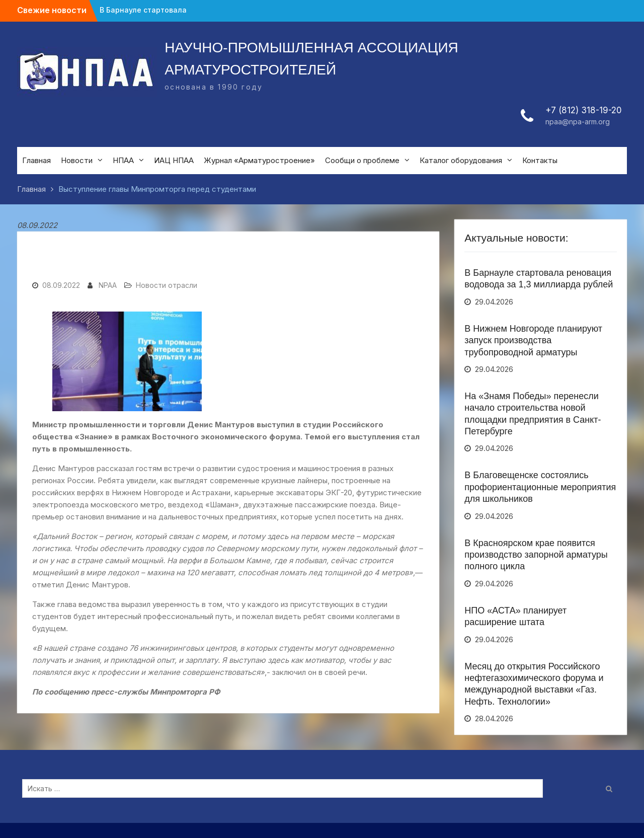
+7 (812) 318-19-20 (584, 110)
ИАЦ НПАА (174, 160)
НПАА (123, 160)
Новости (77, 160)
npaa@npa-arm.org (578, 122)
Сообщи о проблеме (362, 160)
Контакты (540, 160)
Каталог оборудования (461, 160)
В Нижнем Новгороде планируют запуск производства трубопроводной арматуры (533, 340)
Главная (36, 160)
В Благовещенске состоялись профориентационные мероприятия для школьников (540, 487)
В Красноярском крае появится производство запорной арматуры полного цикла (536, 555)
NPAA (108, 285)
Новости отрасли (167, 285)
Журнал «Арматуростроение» (259, 160)
